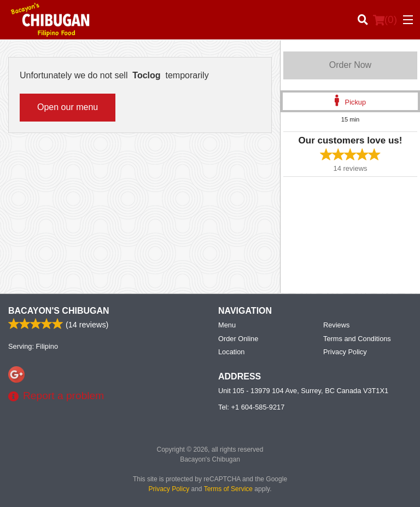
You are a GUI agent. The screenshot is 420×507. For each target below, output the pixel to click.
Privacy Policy (345, 352)
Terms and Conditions (357, 339)
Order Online (238, 339)
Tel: (251, 407)
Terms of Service (228, 489)
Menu (227, 325)
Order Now (350, 65)
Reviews (336, 325)
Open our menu (68, 107)
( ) (385, 20)
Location (231, 352)
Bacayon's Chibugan (59, 311)
